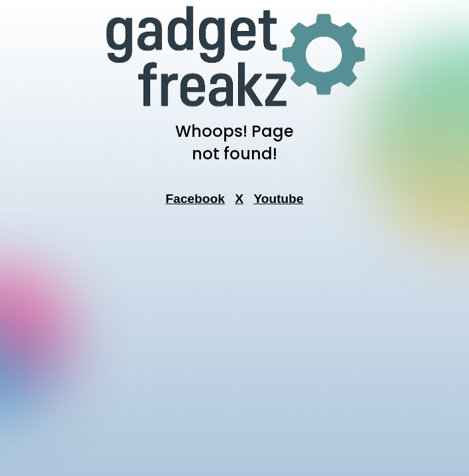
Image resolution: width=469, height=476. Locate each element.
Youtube (278, 199)
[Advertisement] (235, 285)
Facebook (195, 199)
